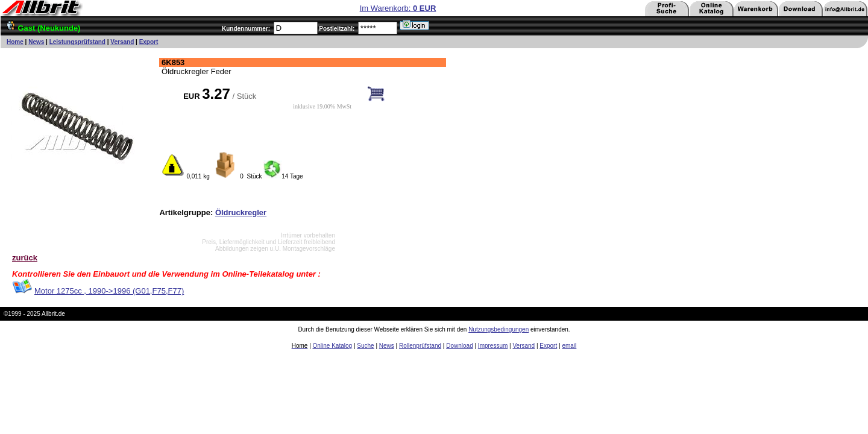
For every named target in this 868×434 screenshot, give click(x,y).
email (569, 346)
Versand (122, 42)
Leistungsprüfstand (77, 42)
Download (459, 346)
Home (15, 42)
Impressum (493, 346)
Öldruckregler (241, 212)
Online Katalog (333, 346)
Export (149, 42)
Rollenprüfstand (420, 346)
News (36, 42)
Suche (365, 346)
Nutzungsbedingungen (498, 329)
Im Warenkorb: (398, 8)
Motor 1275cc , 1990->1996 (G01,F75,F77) (109, 291)
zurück (25, 258)
